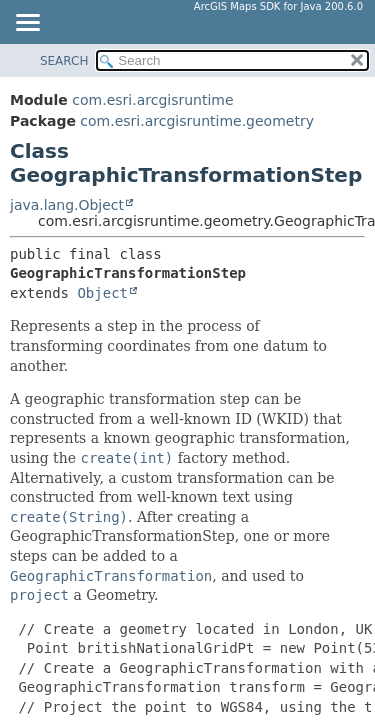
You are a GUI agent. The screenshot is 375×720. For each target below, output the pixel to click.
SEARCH (64, 61)
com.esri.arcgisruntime (152, 100)
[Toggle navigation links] (27, 24)
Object (102, 293)
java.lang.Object (67, 205)
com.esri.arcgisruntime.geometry (197, 121)
